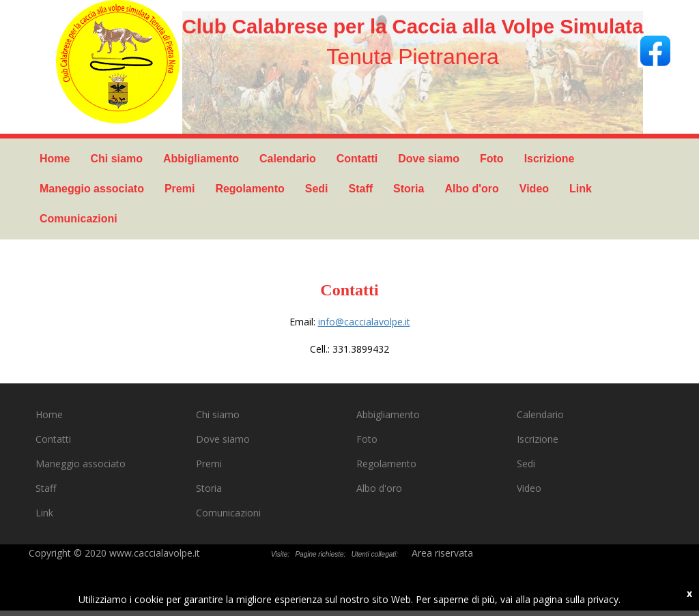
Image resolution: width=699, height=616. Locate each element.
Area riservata (442, 553)
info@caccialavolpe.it (364, 322)
